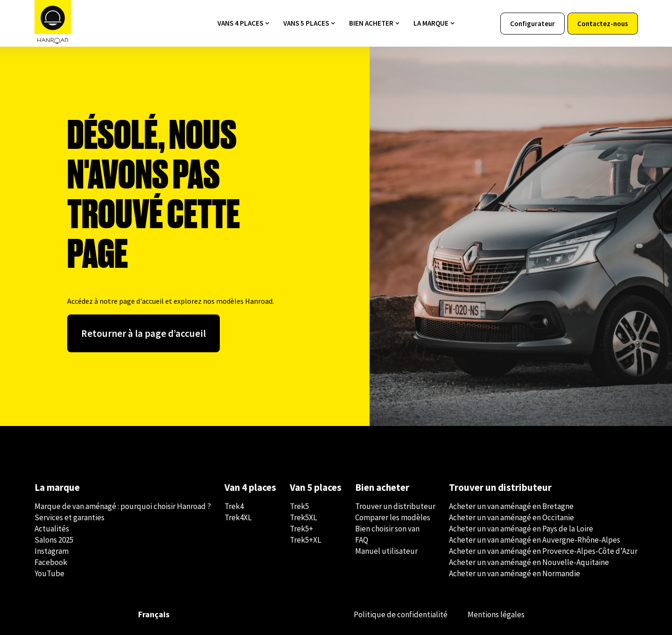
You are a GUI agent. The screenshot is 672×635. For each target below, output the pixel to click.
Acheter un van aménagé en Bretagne (511, 506)
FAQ (362, 540)
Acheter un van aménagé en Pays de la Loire (521, 529)
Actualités (52, 529)
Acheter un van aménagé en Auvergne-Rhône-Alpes (535, 540)
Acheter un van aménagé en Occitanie (511, 517)
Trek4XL (238, 517)
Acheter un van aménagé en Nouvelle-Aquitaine (529, 562)
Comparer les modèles (393, 517)
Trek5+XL (305, 540)
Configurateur (532, 24)
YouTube (49, 573)
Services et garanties (70, 517)
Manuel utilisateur (386, 551)
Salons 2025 (54, 540)
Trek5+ (301, 529)
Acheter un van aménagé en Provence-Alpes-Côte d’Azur (543, 551)
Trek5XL (303, 517)
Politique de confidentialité (401, 614)
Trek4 (234, 506)
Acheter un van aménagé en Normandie (514, 573)
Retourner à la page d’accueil (143, 333)
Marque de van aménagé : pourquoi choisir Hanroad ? (123, 506)
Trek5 (299, 506)
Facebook (51, 562)
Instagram (52, 551)
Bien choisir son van (387, 529)
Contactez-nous (603, 24)
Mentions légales (496, 614)
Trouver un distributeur (395, 506)
